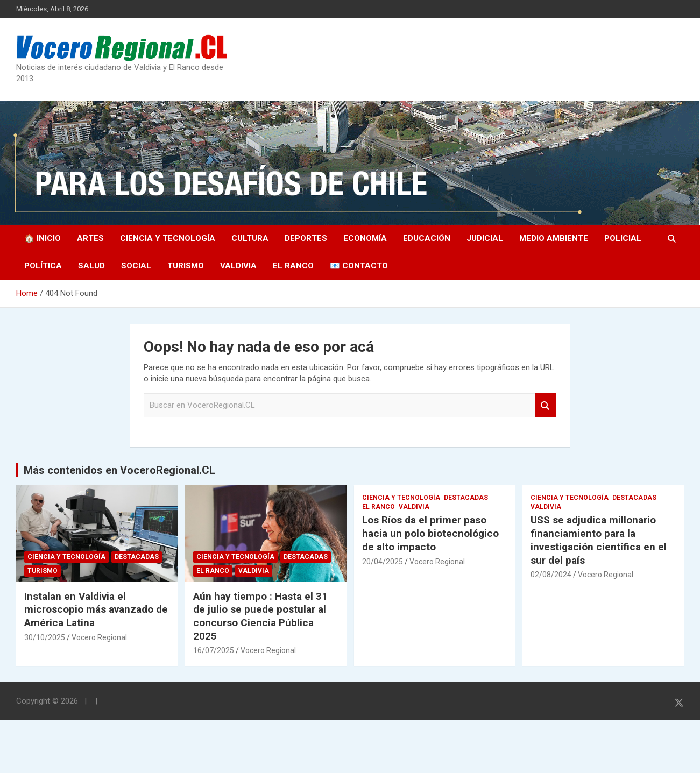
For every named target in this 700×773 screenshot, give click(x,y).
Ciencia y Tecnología (168, 238)
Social (136, 266)
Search (546, 405)
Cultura (250, 238)
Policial (623, 238)
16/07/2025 (214, 650)
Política (43, 266)
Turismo (186, 266)
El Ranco (293, 266)
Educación (427, 238)
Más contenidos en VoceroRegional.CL (119, 470)
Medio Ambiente (554, 238)
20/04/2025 (383, 562)
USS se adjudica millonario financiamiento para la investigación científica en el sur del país (599, 540)
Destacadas (137, 557)
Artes (90, 238)
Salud (91, 266)
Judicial (485, 238)
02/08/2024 (551, 575)
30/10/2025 (45, 637)
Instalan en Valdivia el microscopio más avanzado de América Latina (96, 609)
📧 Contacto (359, 266)
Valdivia (238, 266)
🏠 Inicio (43, 238)
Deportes (306, 238)
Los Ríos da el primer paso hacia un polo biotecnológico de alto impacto (430, 533)
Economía (365, 238)
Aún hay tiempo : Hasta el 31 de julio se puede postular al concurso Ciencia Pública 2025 (260, 616)
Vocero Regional (99, 637)
